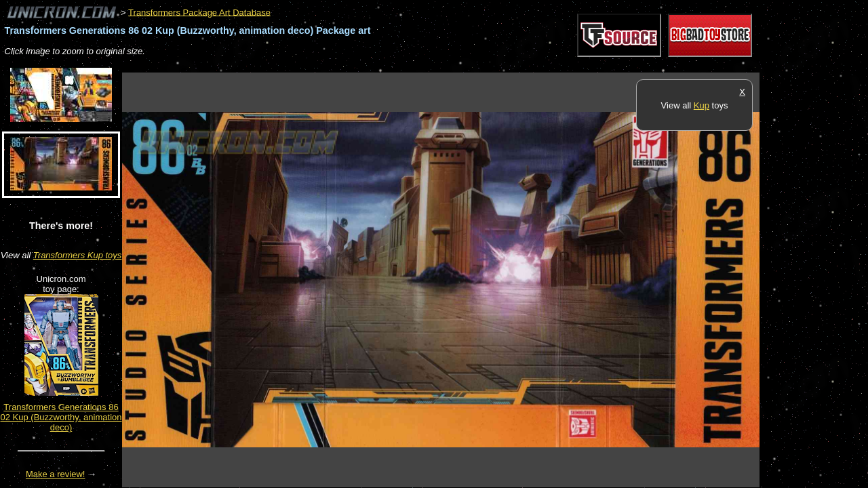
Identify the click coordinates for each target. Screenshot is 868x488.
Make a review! (55, 474)
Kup (702, 105)
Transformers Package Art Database (199, 12)
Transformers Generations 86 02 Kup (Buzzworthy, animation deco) (61, 417)
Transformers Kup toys (78, 255)
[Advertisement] (369, 65)
